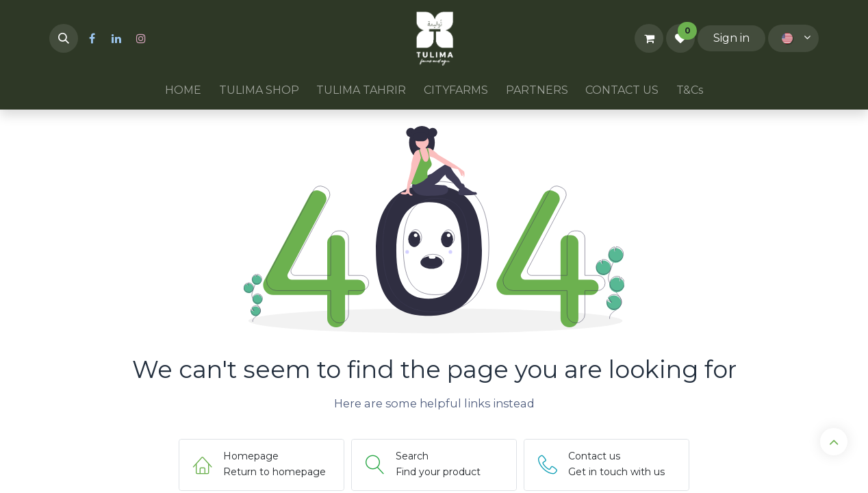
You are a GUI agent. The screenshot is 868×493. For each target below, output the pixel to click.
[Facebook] (92, 38)
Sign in (731, 38)
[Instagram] (141, 38)
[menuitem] (183, 90)
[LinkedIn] (116, 38)
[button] (64, 38)
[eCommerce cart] (649, 38)
